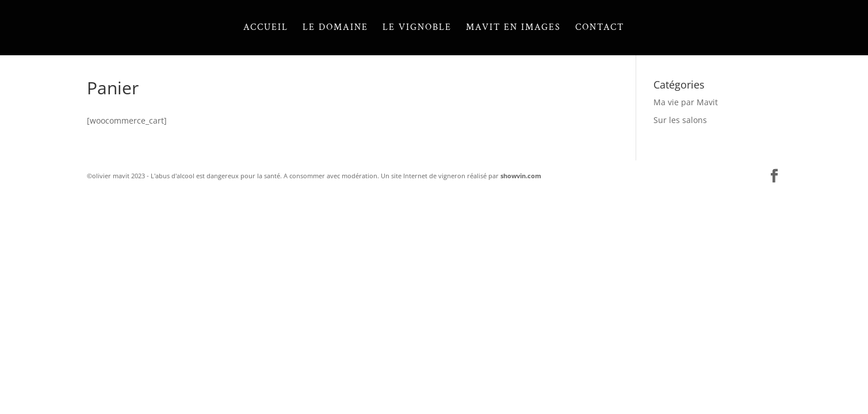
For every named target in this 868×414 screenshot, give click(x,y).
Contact (600, 28)
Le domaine (335, 28)
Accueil (266, 28)
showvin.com (521, 176)
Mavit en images (513, 28)
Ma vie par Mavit (686, 102)
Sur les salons (680, 120)
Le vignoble (417, 28)
